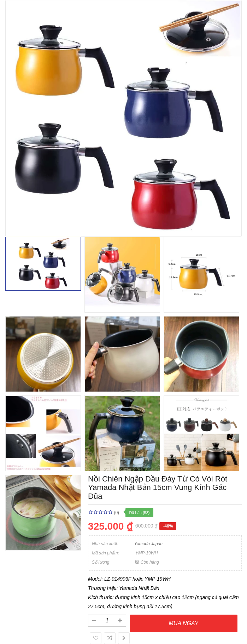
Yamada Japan (148, 544)
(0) (116, 513)
